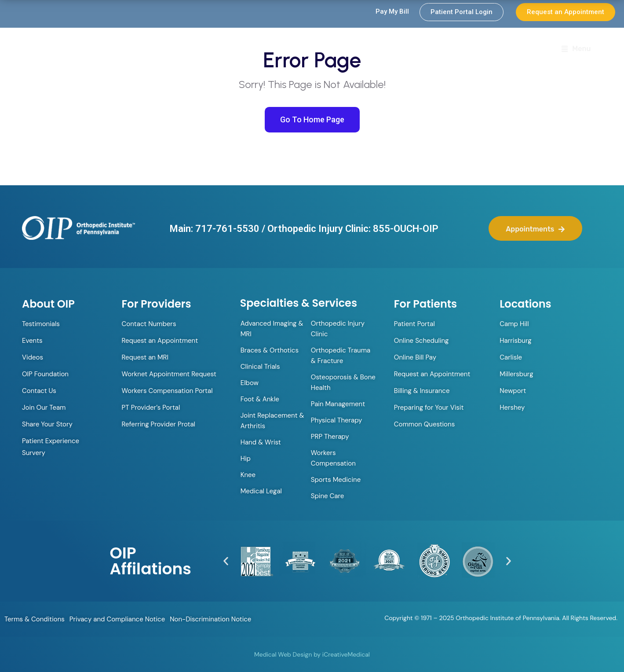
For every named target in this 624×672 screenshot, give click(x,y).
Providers (347, 50)
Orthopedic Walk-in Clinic (263, 50)
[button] (226, 561)
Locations (507, 50)
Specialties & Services (429, 50)
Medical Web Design (283, 654)
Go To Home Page (312, 119)
